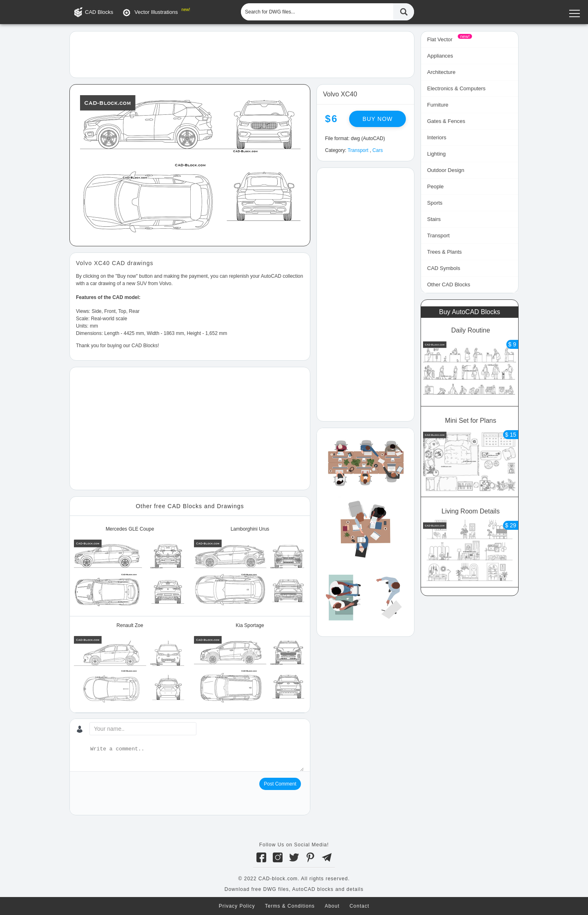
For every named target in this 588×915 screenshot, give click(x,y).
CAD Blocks (99, 12)
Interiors (437, 137)
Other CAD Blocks (449, 285)
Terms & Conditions (290, 906)
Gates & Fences (446, 121)
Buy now (378, 119)
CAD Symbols (444, 268)
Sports (435, 203)
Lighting (437, 154)
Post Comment (280, 784)
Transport (358, 150)
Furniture (438, 105)
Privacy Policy (237, 906)
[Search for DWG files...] (317, 12)
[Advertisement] (242, 54)
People (435, 186)
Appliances (440, 56)
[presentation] (138, 794)
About (332, 906)
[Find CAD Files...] (404, 12)
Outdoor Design (446, 170)
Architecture (441, 72)
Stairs (434, 219)
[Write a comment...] (196, 758)
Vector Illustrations (156, 12)
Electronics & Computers (456, 88)
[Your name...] (143, 729)
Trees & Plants (444, 252)
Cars (378, 150)
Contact (359, 906)
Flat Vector (440, 39)
